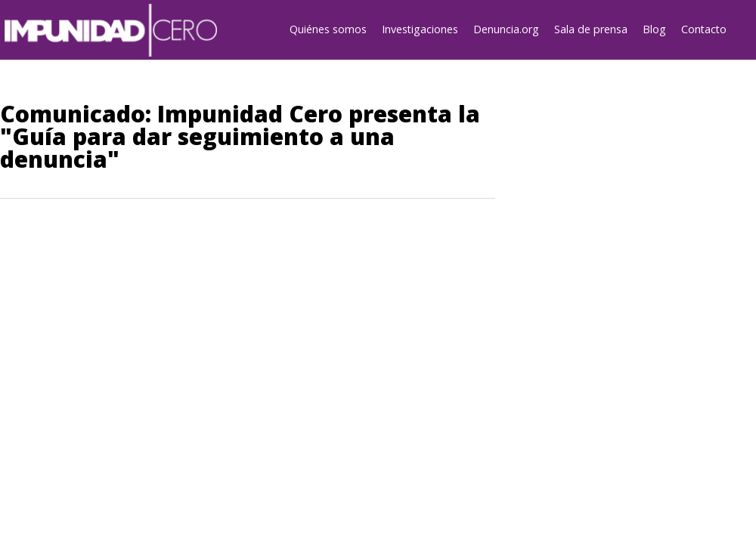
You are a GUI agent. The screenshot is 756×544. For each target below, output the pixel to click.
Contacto (704, 29)
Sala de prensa (591, 29)
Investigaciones (420, 29)
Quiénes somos (328, 29)
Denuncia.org (506, 29)
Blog (654, 29)
